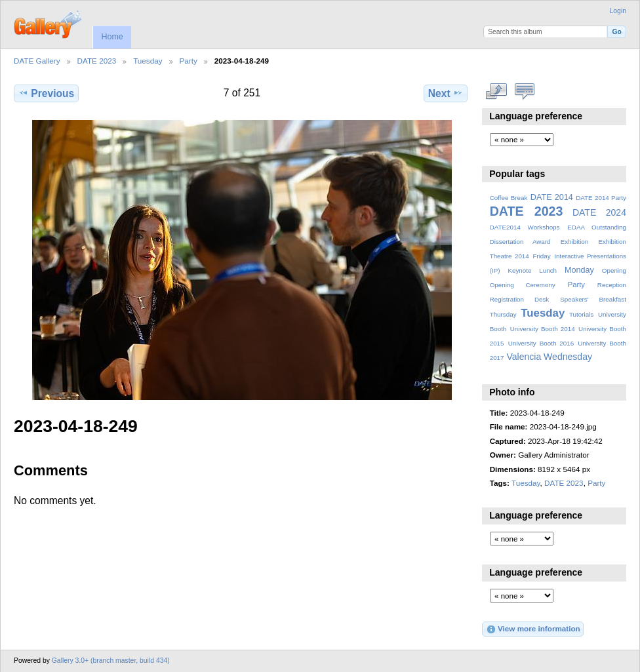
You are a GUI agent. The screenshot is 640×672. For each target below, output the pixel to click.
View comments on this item (525, 92)
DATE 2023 (97, 61)
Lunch (548, 270)
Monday (579, 270)
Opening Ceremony (523, 285)
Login (618, 11)
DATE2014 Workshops (525, 227)
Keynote (519, 270)
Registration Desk (520, 299)
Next (446, 93)
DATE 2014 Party (601, 198)
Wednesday (568, 357)
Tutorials (581, 314)
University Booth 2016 (541, 343)
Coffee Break (509, 198)
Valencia (524, 357)
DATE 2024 (599, 212)
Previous (46, 93)
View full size (497, 92)
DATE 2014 (552, 197)
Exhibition (575, 242)
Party (189, 61)
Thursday (503, 314)
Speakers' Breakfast (593, 299)
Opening (614, 270)
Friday (541, 256)
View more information (533, 629)
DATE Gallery (37, 61)
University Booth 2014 (543, 329)
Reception (612, 285)
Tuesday (148, 61)
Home (112, 37)
